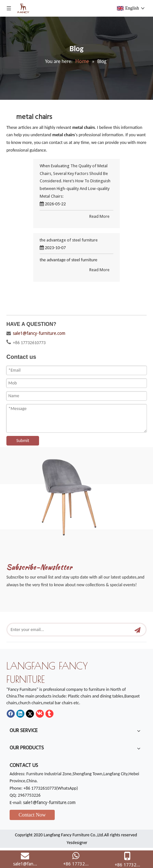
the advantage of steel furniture (69, 240)
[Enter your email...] (70, 630)
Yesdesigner (77, 843)
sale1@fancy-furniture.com (39, 333)
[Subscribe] (137, 630)
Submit (23, 441)
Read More (99, 216)
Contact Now (32, 815)
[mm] (76, 494)
